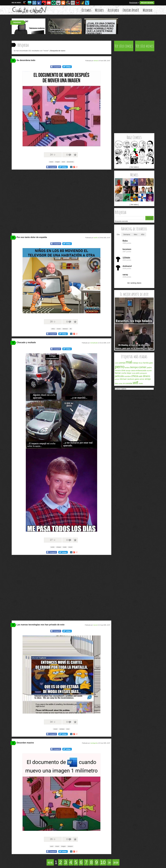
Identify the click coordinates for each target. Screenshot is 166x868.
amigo (148, 379)
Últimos (86, 10)
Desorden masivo (25, 743)
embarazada (141, 370)
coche (53, 547)
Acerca (120, 396)
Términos (127, 396)
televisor (65, 329)
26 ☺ (53, 839)
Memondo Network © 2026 (144, 399)
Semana (127, 234)
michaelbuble (94, 343)
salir (140, 376)
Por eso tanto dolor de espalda (32, 237)
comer (142, 367)
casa (133, 370)
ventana (62, 729)
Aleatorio (113, 10)
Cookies (143, 396)
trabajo (136, 363)
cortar (121, 384)
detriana (96, 61)
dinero (147, 376)
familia (146, 363)
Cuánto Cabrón (120, 389)
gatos (137, 379)
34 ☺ (53, 722)
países (117, 379)
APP (152, 396)
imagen (58, 162)
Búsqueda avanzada (121, 221)
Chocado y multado (26, 342)
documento (70, 162)
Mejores (99, 10)
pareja (122, 363)
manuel (95, 625)
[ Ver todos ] (134, 167)
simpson (70, 846)
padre (149, 367)
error (68, 729)
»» (116, 862)
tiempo (134, 367)
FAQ (148, 396)
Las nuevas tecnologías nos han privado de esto (41, 625)
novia (134, 373)
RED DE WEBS (16, 3)
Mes (136, 234)
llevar (141, 363)
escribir (149, 371)
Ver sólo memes (145, 46)
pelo (138, 373)
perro (120, 367)
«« (50, 862)
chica (135, 376)
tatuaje (128, 371)
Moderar (148, 10)
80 (71, 329)
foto (116, 383)
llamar (118, 373)
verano (118, 370)
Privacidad (135, 396)
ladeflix (96, 238)
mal (129, 362)
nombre (128, 376)
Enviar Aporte (131, 10)
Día (118, 234)
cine (123, 370)
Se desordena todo (26, 60)
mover (51, 162)
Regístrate (133, 3)
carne (117, 363)
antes (127, 367)
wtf (135, 383)
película (119, 376)
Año (143, 234)
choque (59, 547)
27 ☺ (53, 540)
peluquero (143, 373)
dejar (129, 373)
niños (53, 329)
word (63, 162)
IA (124, 383)
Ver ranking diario (134, 283)
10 (103, 862)
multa (65, 547)
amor (142, 379)
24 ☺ (53, 155)
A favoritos (75, 155)
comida (129, 383)
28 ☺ (53, 322)
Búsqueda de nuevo (58, 51)
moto (141, 383)
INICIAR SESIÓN (147, 3)
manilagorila (94, 743)
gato (151, 363)
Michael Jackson (127, 379)
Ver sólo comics (124, 46)
